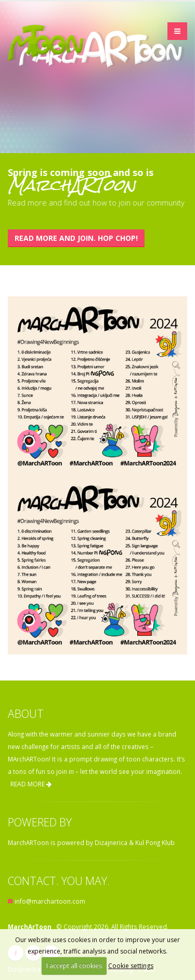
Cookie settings (131, 966)
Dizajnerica (111, 842)
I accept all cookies (74, 966)
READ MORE (31, 784)
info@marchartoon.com (50, 901)
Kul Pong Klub (155, 842)
